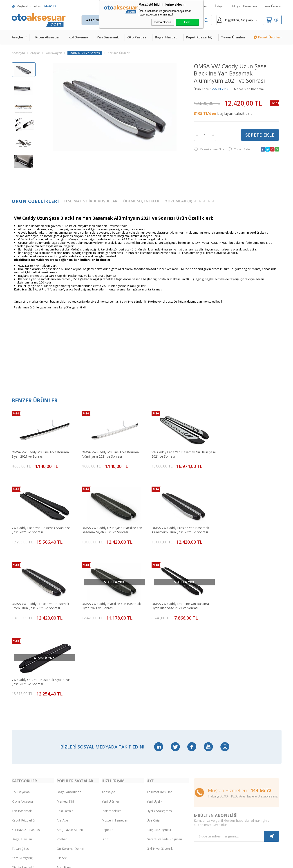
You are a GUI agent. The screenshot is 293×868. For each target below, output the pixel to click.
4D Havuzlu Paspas (26, 746)
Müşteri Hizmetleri (245, 6)
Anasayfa (108, 709)
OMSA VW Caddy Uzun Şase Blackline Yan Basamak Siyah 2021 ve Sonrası (42, 526)
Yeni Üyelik (154, 718)
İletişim (220, 6)
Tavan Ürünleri (233, 37)
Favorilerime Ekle (209, 149)
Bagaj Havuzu (166, 37)
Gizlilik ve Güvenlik (160, 765)
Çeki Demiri (65, 727)
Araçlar (18, 37)
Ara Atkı (62, 737)
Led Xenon (19, 812)
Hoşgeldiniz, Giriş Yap (235, 20)
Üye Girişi (153, 737)
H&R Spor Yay (22, 803)
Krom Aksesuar (48, 37)
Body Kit (18, 794)
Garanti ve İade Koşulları (164, 756)
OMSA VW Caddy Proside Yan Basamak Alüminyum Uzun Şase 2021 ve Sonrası (108, 526)
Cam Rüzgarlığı (22, 775)
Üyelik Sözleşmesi (160, 727)
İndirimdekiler (111, 727)
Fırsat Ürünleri (270, 37)
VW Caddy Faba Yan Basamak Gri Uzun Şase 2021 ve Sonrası (176, 453)
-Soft (123, 862)
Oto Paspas (137, 37)
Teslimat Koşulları (160, 709)
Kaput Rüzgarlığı (199, 37)
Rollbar (62, 756)
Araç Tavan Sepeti (70, 746)
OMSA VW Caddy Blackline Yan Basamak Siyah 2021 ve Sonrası (245, 526)
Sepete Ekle (260, 135)
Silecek (62, 775)
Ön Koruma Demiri (70, 765)
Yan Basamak (108, 37)
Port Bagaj (65, 784)
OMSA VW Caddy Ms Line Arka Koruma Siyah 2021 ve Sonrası (40, 453)
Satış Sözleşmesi (159, 746)
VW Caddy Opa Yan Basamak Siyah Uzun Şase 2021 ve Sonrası (109, 600)
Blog (105, 756)
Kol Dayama (78, 37)
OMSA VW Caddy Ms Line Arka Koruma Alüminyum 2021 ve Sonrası (108, 453)
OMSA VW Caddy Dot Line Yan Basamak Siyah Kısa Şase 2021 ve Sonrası (41, 600)
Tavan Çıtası (21, 765)
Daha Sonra (163, 22)
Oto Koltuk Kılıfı (23, 784)
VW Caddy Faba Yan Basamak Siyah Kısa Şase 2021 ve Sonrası (245, 453)
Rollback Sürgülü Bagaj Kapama (73, 794)
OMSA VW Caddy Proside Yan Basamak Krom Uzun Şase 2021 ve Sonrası (177, 526)
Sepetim (108, 746)
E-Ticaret (133, 862)
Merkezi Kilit (65, 718)
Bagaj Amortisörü (70, 709)
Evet (187, 22)
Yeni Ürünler (273, 6)
